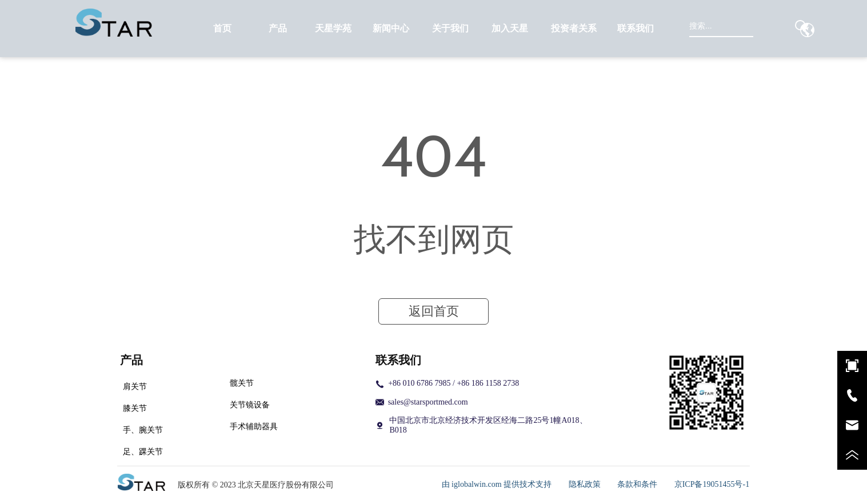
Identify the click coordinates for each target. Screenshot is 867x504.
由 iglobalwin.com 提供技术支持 (497, 484)
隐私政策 (585, 484)
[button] (278, 29)
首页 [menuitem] (222, 28)
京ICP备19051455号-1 (712, 484)
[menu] (429, 29)
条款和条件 (637, 484)
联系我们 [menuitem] (636, 28)
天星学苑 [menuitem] (333, 28)
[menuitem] (278, 29)
